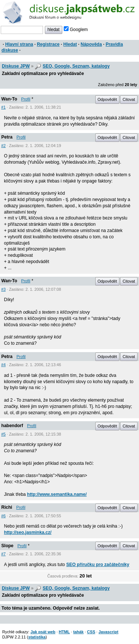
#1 (3, 107)
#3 (3, 289)
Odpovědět (107, 99)
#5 (3, 434)
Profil (26, 99)
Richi (7, 507)
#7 (3, 554)
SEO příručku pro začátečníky (98, 565)
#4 (3, 365)
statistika (37, 637)
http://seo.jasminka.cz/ (28, 532)
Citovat (129, 99)
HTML (64, 632)
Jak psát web (43, 632)
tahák (78, 632)
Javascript (108, 632)
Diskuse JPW (16, 66)
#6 (3, 516)
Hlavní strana (19, 44)
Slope (8, 546)
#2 (3, 146)
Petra (7, 137)
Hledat (70, 44)
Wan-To (9, 99)
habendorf (12, 426)
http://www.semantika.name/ (57, 494)
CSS (91, 632)
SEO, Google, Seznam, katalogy (76, 66)
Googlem (76, 30)
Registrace (48, 44)
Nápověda (91, 44)
